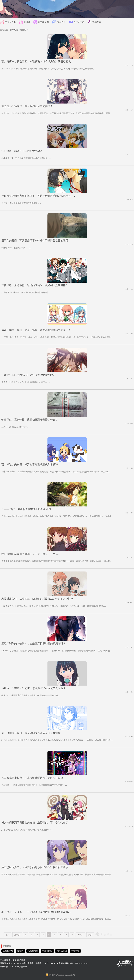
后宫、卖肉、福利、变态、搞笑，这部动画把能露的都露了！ (36, 330)
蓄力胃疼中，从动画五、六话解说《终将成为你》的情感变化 (36, 61)
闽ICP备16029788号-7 (18, 963)
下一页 (80, 935)
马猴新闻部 (33, 951)
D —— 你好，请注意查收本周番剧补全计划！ (27, 509)
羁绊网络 (21, 960)
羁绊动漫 (14, 30)
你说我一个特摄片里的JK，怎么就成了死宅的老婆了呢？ (34, 688)
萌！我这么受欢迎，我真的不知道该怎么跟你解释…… (32, 464)
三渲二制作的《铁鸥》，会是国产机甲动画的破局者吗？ (33, 643)
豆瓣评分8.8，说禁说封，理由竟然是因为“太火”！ (30, 375)
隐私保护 (13, 960)
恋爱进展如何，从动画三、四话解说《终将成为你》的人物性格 (37, 599)
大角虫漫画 (62, 951)
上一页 (17, 935)
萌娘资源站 (47, 951)
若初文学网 (8, 951)
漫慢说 (23, 30)
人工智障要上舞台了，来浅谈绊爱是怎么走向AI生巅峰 (32, 778)
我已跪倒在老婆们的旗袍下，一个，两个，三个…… (31, 554)
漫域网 (20, 951)
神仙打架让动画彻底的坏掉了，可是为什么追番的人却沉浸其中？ (39, 196)
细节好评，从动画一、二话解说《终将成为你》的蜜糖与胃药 (36, 912)
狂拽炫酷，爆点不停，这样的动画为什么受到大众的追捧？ (35, 285)
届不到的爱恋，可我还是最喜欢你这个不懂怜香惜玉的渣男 (35, 241)
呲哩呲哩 (75, 951)
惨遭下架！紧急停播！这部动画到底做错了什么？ (30, 420)
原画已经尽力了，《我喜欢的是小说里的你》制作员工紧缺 (35, 867)
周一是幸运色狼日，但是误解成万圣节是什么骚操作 (31, 733)
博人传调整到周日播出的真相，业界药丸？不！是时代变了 (35, 823)
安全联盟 (4, 960)
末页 (90, 935)
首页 (7, 935)
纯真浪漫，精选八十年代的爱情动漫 (22, 151)
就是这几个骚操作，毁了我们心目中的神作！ (27, 106)
